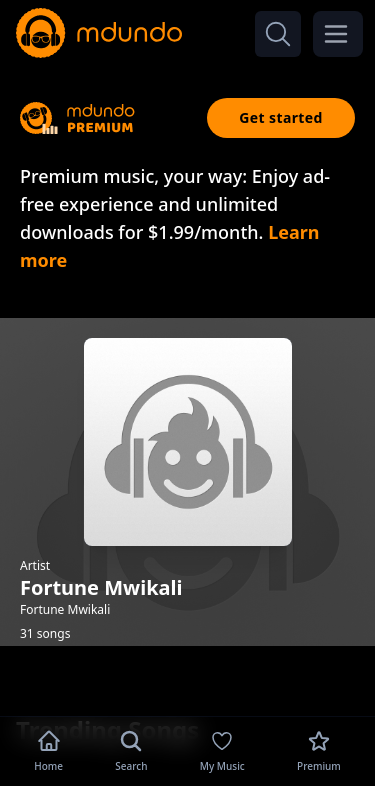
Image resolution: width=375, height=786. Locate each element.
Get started (281, 117)
